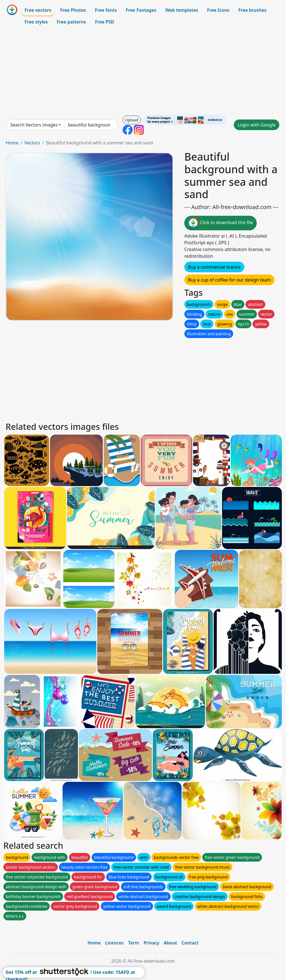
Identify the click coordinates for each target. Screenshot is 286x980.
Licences (114, 943)
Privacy (151, 943)
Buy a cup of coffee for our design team (229, 280)
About (170, 943)
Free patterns (71, 22)
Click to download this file (221, 223)
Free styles (36, 22)
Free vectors (38, 10)
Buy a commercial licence (214, 267)
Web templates (182, 10)
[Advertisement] (143, 71)
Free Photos (73, 10)
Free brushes (252, 10)
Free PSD (104, 22)
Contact (190, 943)
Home (12, 143)
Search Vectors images (34, 125)
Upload (132, 120)
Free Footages (141, 10)
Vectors (32, 143)
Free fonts (106, 10)
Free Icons (218, 10)
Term (134, 943)
